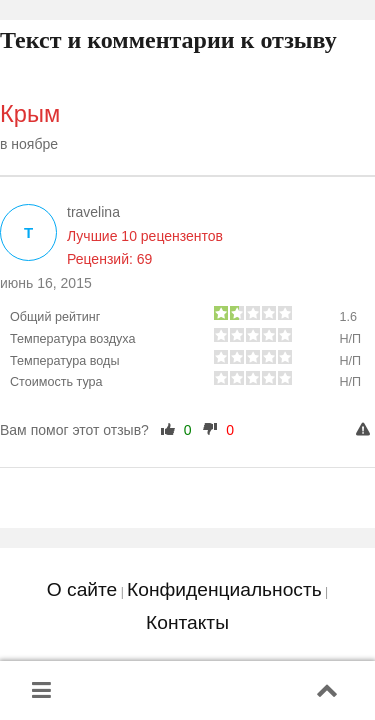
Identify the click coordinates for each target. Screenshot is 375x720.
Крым (30, 114)
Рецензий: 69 (109, 259)
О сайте (82, 589)
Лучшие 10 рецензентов (145, 236)
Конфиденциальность (224, 589)
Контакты (187, 622)
